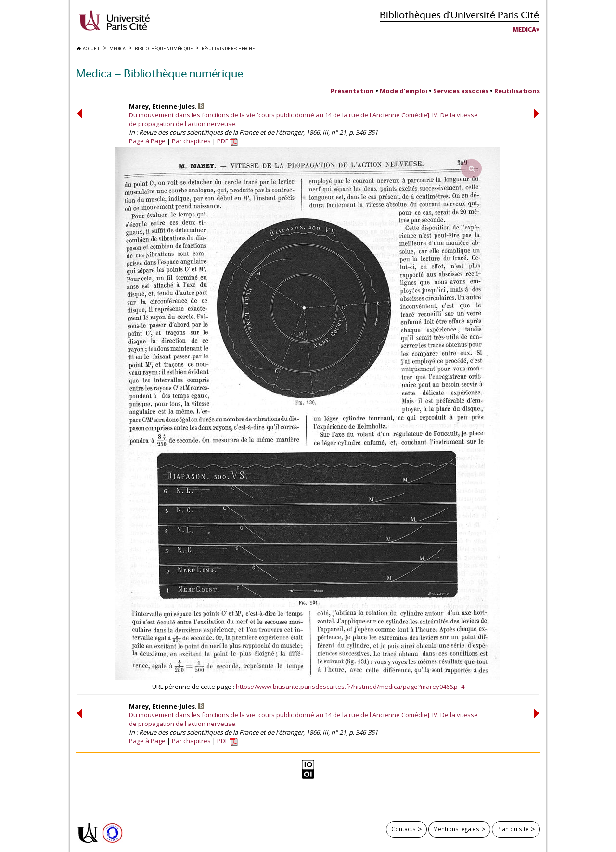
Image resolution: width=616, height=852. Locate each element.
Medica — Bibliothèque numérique (160, 73)
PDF (227, 141)
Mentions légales (456, 829)
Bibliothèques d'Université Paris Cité (459, 15)
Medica (525, 30)
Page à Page (147, 141)
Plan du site (513, 829)
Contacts (404, 829)
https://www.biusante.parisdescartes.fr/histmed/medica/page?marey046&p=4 (350, 687)
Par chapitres (191, 141)
